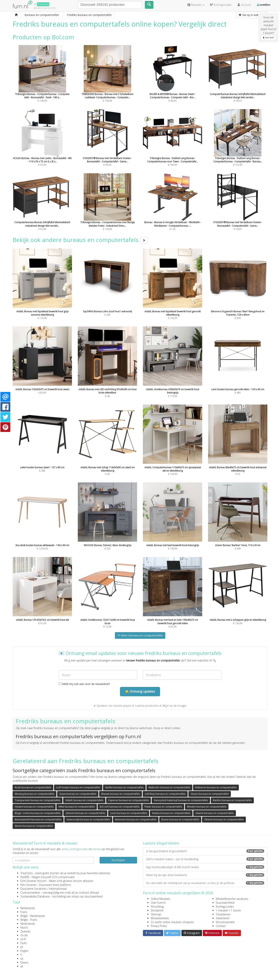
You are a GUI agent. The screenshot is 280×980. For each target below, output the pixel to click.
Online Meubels (160, 899)
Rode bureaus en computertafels (33, 787)
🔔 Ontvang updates (140, 691)
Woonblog (157, 906)
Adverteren (223, 918)
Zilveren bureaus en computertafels (224, 819)
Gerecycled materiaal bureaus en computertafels (181, 800)
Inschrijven (118, 860)
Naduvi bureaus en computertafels (171, 813)
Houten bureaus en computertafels (34, 807)
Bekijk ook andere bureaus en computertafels (80, 240)
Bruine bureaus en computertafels (180, 819)
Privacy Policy (159, 926)
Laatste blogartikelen (161, 843)
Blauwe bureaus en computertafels (121, 794)
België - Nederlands (33, 916)
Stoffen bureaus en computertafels (124, 787)
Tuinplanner (223, 914)
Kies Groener (28, 885)
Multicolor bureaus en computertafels (169, 787)
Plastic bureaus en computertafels (163, 807)
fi (21, 955)
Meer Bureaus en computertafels (140, 635)
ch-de (24, 935)
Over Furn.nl (158, 903)
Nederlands (28, 908)
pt (22, 947)
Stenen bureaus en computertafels (34, 826)
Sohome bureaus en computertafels (85, 813)
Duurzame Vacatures (34, 889)
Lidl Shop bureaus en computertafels (165, 794)
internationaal (58, 889)
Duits (24, 943)
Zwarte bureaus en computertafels (215, 813)
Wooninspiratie (225, 922)
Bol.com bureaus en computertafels (120, 807)
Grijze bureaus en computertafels (78, 794)
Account (244, 5)
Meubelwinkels (160, 918)
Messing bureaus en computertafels (35, 794)
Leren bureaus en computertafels (129, 813)
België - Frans (29, 920)
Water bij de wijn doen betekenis (205, 875)
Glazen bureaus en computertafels (210, 794)
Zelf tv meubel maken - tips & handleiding (205, 859)
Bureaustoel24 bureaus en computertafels (38, 819)
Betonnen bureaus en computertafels (136, 819)
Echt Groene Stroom (33, 881)
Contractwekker (30, 893)
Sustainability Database (35, 896)
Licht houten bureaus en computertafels (78, 787)
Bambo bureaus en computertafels (232, 800)
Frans (24, 912)
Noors (24, 927)
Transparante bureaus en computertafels (38, 800)
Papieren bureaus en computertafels (129, 800)
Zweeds (25, 931)
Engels (24, 951)
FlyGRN (25, 877)
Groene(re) (43, 4)
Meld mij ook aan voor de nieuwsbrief (84, 684)
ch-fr (23, 939)
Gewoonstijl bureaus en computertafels (88, 819)
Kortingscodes (225, 906)
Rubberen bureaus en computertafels (216, 787)
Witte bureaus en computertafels (77, 807)
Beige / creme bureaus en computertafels (38, 813)
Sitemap (156, 914)
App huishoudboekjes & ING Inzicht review (205, 867)
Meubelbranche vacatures (232, 899)
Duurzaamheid (225, 903)
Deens (24, 962)
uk (22, 959)
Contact (221, 926)
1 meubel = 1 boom (228, 910)
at (22, 966)
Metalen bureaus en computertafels (207, 807)
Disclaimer (157, 910)
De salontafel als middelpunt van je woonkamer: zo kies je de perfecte (205, 883)
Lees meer (268, 37)
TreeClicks (27, 873)
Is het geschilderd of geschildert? (205, 851)
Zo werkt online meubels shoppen (172, 922)
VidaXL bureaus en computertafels (84, 800)
